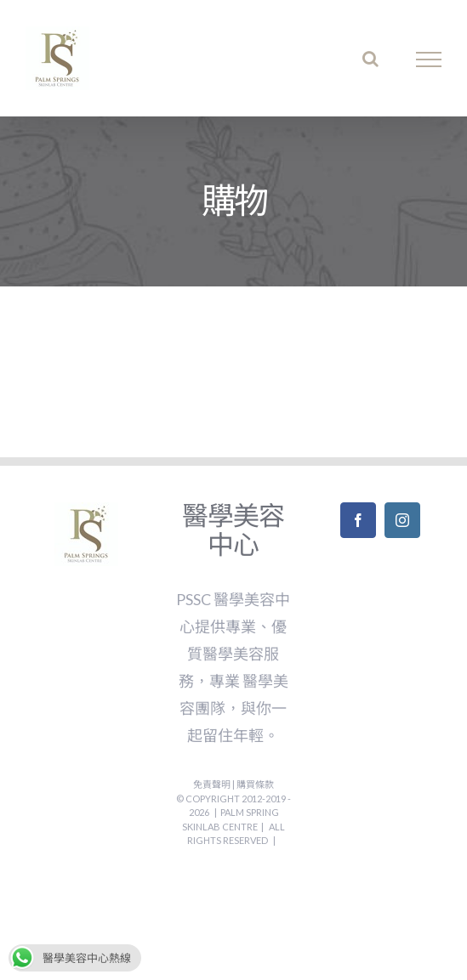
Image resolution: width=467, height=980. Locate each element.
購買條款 (255, 784)
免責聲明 (213, 784)
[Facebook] (358, 520)
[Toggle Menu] (429, 59)
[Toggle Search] (370, 59)
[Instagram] (402, 520)
